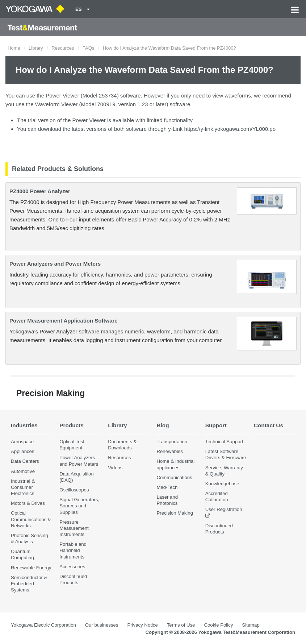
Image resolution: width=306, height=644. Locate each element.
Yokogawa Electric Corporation (43, 625)
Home (14, 48)
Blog (163, 425)
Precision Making (175, 513)
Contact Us (269, 425)
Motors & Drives (28, 503)
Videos (115, 468)
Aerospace (22, 442)
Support (216, 425)
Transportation (172, 442)
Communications (174, 477)
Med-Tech (167, 487)
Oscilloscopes (74, 490)
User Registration (224, 509)
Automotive (23, 471)
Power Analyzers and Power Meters (55, 264)
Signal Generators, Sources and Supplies (79, 506)
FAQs (89, 48)
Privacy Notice (142, 625)
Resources (63, 48)
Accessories (72, 567)
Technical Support (224, 442)
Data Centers (25, 461)
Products (72, 425)
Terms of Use (181, 625)
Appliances (23, 451)
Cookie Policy (218, 625)
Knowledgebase (222, 484)
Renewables (170, 451)
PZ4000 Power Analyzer (40, 191)
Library (36, 48)
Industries (24, 425)
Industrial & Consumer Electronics (23, 487)
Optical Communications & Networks (31, 519)
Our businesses (102, 625)
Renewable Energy (31, 568)
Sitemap (251, 625)
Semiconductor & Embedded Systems (29, 584)
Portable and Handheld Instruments (73, 550)
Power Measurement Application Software (64, 321)
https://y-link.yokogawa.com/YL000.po (230, 129)
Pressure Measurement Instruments (74, 528)
